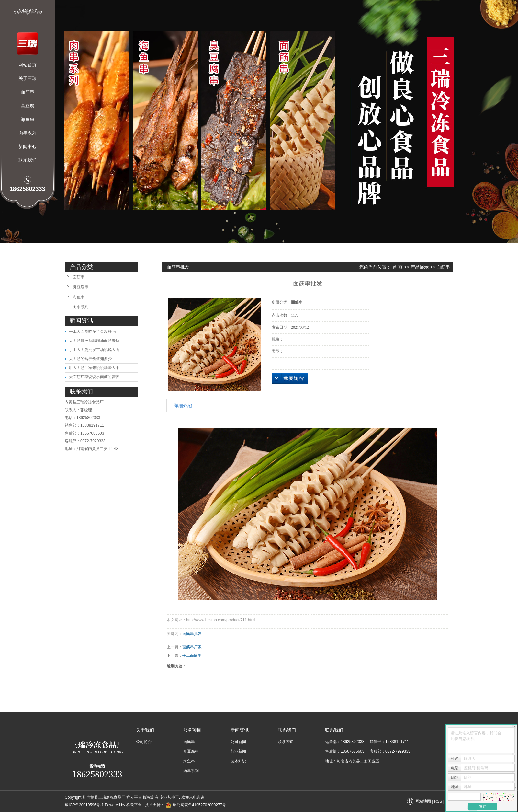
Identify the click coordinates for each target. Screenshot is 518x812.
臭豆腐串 (81, 287)
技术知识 (238, 761)
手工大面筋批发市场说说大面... (96, 350)
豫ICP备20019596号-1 (84, 805)
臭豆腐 (28, 106)
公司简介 (144, 742)
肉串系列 (28, 133)
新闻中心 (28, 146)
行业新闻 (238, 751)
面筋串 (28, 92)
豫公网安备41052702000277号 (196, 805)
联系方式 (286, 742)
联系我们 (28, 160)
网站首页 (28, 65)
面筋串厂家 (192, 647)
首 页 (398, 267)
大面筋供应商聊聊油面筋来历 (94, 341)
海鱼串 (28, 119)
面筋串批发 (192, 634)
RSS (438, 801)
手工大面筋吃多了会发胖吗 (92, 331)
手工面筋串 (192, 655)
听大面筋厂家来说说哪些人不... (96, 368)
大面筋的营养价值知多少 (90, 359)
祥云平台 (134, 805)
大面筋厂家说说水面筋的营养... (96, 377)
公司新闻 (238, 742)
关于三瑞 (28, 78)
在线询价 (290, 378)
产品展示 (420, 267)
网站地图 (423, 801)
